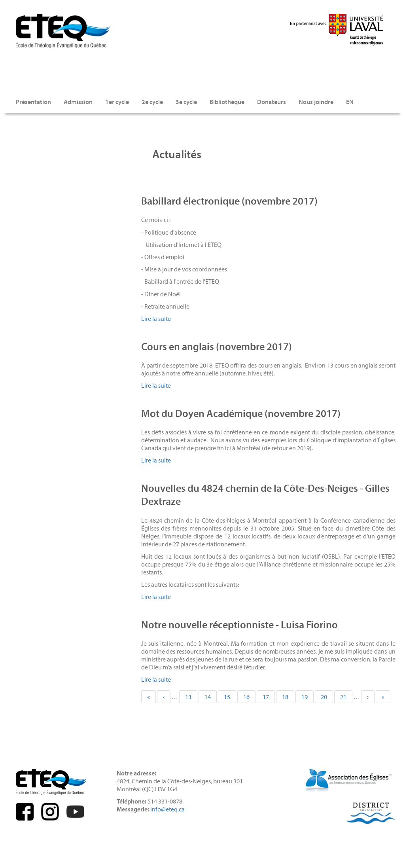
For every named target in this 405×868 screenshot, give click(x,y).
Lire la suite (156, 318)
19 (308, 697)
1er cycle (117, 102)
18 (288, 697)
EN (350, 102)
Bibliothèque (227, 102)
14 (211, 697)
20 (327, 697)
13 (191, 697)
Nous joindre (316, 102)
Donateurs (272, 102)
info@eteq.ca (167, 809)
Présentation (33, 102)
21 (346, 697)
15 (230, 697)
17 (269, 698)
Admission (78, 102)
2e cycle (152, 102)
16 (249, 697)
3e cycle (186, 102)
